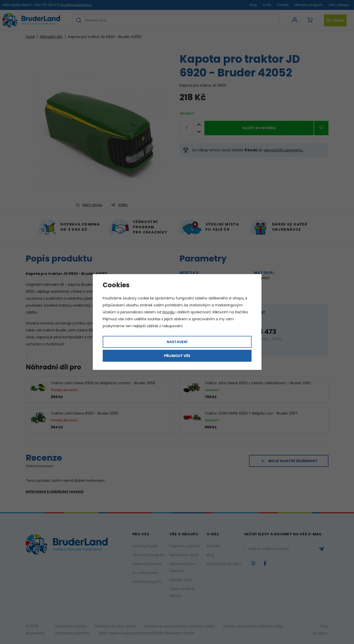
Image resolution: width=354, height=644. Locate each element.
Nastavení (177, 342)
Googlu (168, 312)
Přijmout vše (177, 356)
